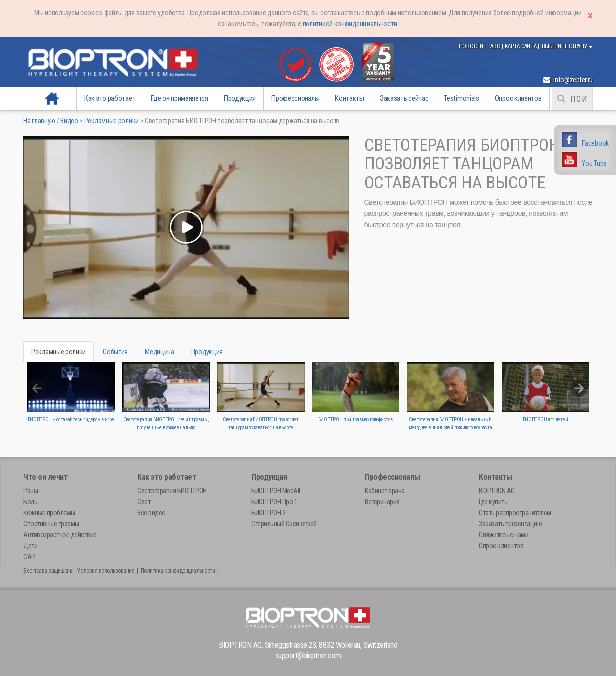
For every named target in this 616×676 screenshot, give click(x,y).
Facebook (595, 143)
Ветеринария (382, 502)
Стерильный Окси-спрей (284, 524)
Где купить (493, 502)
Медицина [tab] (159, 352)
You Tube (594, 163)
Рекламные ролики (112, 121)
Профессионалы (295, 98)
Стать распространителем (515, 513)
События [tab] (115, 352)
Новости (472, 46)
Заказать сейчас (404, 98)
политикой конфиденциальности (350, 24)
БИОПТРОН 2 (268, 513)
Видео (69, 121)
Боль (30, 502)
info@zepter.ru (568, 80)
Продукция (240, 98)
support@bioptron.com (308, 655)
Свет (144, 502)
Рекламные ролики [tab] (59, 352)
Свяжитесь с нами (503, 535)
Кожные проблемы (49, 513)
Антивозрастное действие (60, 535)
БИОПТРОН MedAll (276, 491)
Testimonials (461, 98)
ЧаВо (495, 46)
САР (29, 557)
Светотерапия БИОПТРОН (172, 491)
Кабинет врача (385, 491)
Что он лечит (45, 477)
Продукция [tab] (207, 352)
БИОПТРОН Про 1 (274, 502)
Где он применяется (179, 98)
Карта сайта (521, 46)
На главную (52, 98)
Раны (31, 491)
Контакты (350, 98)
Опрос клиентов (518, 98)
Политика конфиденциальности (178, 571)
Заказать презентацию (510, 524)
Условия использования (106, 571)
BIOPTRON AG (497, 491)
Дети (30, 546)
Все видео (152, 513)
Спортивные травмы (51, 524)
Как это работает (110, 98)
